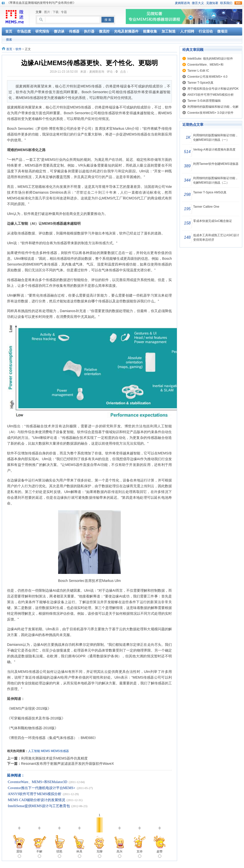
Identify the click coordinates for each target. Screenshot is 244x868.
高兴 (119, 854)
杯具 (79, 854)
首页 (9, 49)
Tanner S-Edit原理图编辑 (204, 101)
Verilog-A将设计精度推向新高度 (214, 150)
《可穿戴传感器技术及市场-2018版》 (36, 718)
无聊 (99, 854)
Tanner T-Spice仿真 (201, 83)
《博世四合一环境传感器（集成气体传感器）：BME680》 (54, 738)
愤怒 (59, 854)
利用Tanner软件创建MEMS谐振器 (216, 164)
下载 (56, 12)
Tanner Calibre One (206, 207)
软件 (19, 49)
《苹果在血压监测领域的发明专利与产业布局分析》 (41, 3)
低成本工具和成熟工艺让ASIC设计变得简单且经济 (216, 237)
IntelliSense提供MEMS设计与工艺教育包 (39, 806)
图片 (47, 12)
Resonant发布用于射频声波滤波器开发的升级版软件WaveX (68, 764)
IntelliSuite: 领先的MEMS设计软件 (210, 59)
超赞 (160, 854)
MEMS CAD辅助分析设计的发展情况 (37, 800)
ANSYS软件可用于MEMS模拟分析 (35, 794)
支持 (140, 854)
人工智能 (34, 751)
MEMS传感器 (60, 751)
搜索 (9, 40)
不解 (39, 854)
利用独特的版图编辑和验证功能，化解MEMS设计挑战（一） (216, 138)
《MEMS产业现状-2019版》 (29, 708)
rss (238, 3)
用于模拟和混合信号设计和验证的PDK (213, 89)
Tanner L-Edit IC (198, 71)
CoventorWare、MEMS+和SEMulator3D (38, 782)
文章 (39, 12)
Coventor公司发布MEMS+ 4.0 (207, 77)
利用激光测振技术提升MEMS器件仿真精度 (54, 758)
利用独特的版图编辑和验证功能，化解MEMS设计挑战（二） (216, 180)
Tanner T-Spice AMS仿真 (210, 192)
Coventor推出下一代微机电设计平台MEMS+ (42, 788)
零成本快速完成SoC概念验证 (213, 221)
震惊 (19, 854)
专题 (64, 12)
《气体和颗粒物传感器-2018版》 (33, 728)
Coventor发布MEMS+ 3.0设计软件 (210, 113)
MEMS (45, 751)
